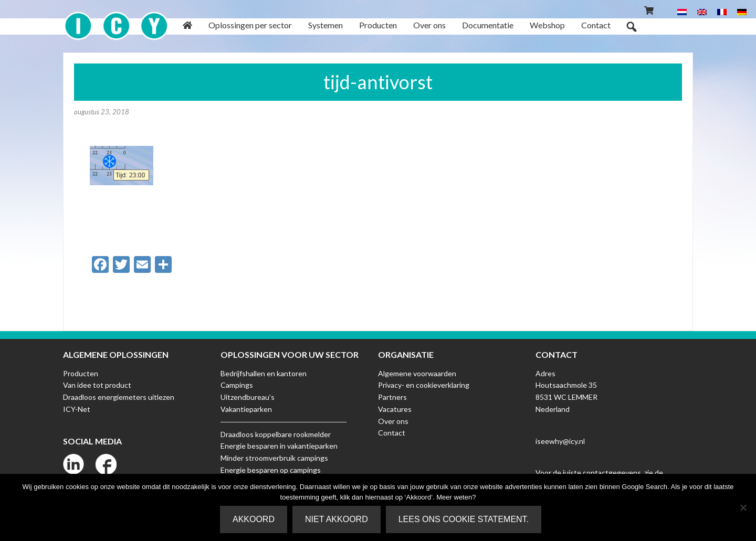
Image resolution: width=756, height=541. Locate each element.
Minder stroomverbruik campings (274, 458)
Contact (392, 433)
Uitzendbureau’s (248, 397)
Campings (237, 385)
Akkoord (254, 519)
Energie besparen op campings (271, 470)
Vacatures (395, 409)
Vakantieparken (246, 409)
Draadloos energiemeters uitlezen (119, 397)
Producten (81, 373)
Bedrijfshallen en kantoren (264, 373)
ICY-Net (77, 409)
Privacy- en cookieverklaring (424, 385)
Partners (392, 397)
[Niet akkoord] (743, 507)
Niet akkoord (337, 519)
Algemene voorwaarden (417, 373)
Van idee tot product (97, 385)
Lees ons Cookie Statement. (464, 519)
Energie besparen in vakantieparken (279, 446)
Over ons (393, 421)
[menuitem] (682, 11)
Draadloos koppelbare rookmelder (276, 434)
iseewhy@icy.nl (560, 441)
